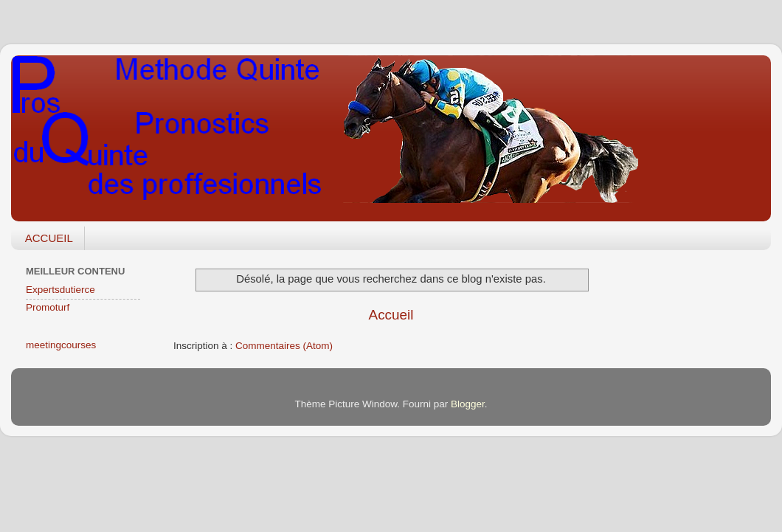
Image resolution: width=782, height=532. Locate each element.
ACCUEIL (49, 238)
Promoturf (48, 307)
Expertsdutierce (60, 290)
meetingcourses (61, 345)
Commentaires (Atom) (284, 346)
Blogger (468, 404)
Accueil (391, 315)
